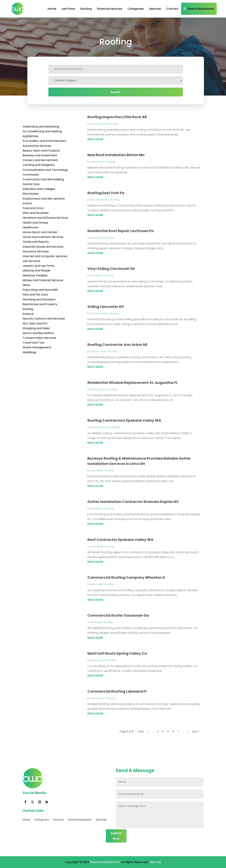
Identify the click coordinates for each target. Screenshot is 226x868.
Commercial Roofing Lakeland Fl (117, 691)
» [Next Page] (188, 731)
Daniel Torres (99, 351)
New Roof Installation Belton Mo (116, 155)
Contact (172, 9)
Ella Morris (97, 275)
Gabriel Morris (99, 389)
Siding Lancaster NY (106, 307)
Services (155, 9)
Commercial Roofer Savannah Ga (118, 615)
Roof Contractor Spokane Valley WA (120, 540)
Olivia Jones (98, 660)
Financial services (110, 9)
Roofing (86, 9)
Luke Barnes (98, 698)
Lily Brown (96, 622)
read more (95, 139)
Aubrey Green (99, 124)
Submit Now (116, 836)
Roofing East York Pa (106, 193)
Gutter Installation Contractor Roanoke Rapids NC (133, 502)
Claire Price (98, 162)
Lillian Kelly (97, 584)
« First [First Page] (141, 731)
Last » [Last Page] (196, 731)
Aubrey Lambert (100, 427)
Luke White (97, 470)
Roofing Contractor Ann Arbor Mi (117, 345)
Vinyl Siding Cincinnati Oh (111, 269)
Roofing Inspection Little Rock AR (117, 117)
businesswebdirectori (105, 862)
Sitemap (155, 862)
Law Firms (68, 9)
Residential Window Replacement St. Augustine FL (133, 383)
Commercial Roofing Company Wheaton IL (126, 577)
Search (115, 92)
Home (52, 9)
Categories (136, 9)
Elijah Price (97, 238)
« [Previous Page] (148, 731)
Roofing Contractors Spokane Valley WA (124, 420)
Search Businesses (201, 9)
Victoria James (100, 313)
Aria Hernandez (100, 200)
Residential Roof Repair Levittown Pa (121, 231)
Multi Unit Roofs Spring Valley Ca (117, 653)
